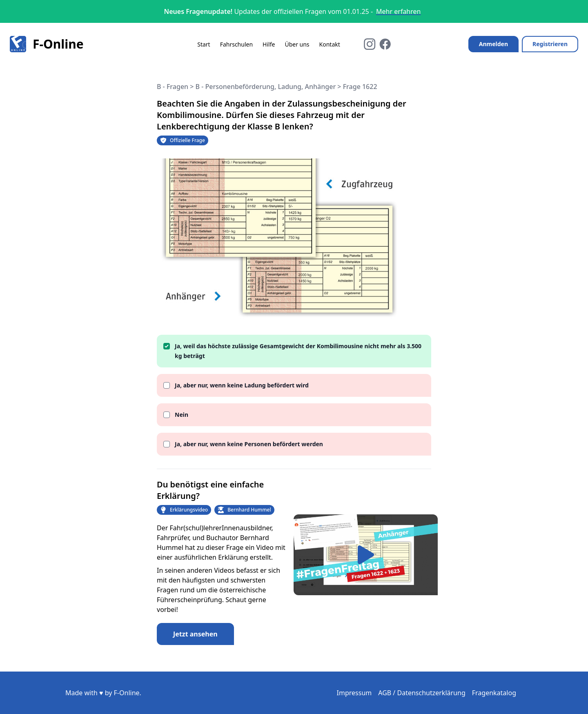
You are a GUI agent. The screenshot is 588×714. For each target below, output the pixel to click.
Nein (182, 415)
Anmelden (493, 44)
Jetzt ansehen (195, 634)
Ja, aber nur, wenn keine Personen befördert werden (249, 444)
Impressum (354, 693)
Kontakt (330, 44)
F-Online (47, 44)
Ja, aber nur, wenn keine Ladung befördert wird (242, 385)
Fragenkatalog (494, 693)
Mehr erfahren (398, 11)
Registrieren (550, 44)
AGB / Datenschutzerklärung (422, 693)
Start (204, 44)
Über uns (297, 44)
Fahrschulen (236, 44)
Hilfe (269, 44)
